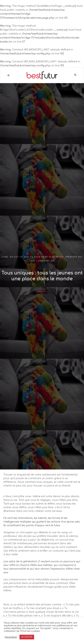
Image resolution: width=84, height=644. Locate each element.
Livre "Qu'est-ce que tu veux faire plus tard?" (33, 257)
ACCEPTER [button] (27, 637)
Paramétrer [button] (11, 637)
